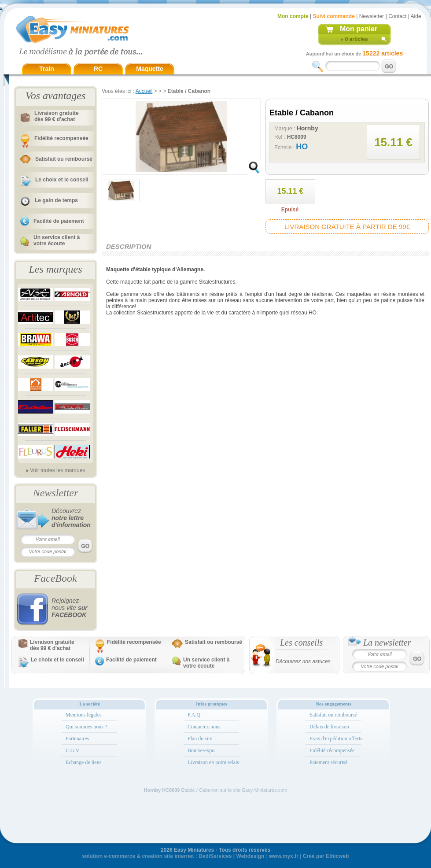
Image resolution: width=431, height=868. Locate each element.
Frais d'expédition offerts (336, 739)
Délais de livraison (329, 727)
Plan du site (200, 739)
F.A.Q (194, 715)
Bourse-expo (201, 750)
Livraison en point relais (213, 762)
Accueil (144, 91)
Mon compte (293, 16)
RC (98, 69)
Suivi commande (333, 16)
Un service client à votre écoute (57, 240)
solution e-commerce (109, 856)
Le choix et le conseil (62, 180)
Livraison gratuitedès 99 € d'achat (57, 116)
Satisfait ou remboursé (64, 159)
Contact (397, 16)
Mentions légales (84, 715)
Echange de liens (83, 762)
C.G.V (72, 750)
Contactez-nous (204, 727)
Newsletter (372, 16)
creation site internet (168, 856)
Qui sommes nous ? (86, 727)
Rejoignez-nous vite (70, 608)
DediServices (215, 856)
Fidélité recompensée (61, 138)
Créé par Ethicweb (326, 856)
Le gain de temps (56, 200)
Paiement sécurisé (328, 762)
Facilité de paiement (59, 221)
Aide (416, 16)
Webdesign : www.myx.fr (267, 856)
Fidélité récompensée (332, 750)
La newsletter (387, 643)
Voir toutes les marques (57, 470)
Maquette (149, 69)
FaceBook (55, 578)
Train (46, 69)
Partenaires (77, 739)
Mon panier (359, 29)
